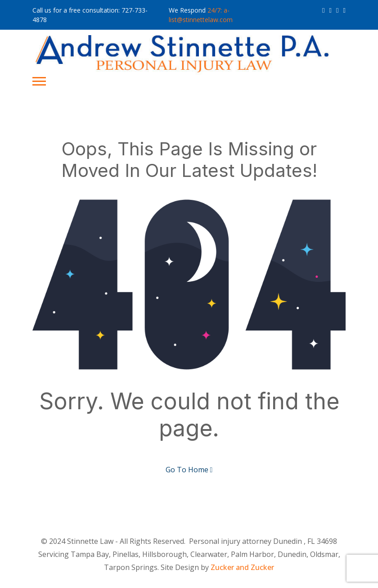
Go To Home (189, 470)
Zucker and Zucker (242, 567)
